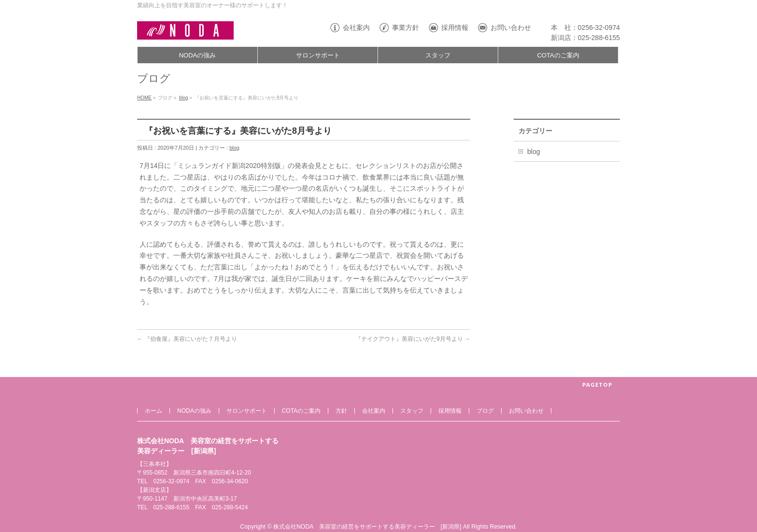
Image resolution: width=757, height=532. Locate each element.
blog (184, 98)
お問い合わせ (511, 28)
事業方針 (406, 28)
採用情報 (455, 28)
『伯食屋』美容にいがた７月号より (187, 339)
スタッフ (412, 411)
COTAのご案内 (301, 411)
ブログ (485, 411)
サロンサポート (247, 411)
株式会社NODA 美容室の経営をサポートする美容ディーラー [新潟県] (367, 527)
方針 (341, 411)
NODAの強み (194, 411)
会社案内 (356, 28)
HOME (144, 98)
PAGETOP (597, 385)
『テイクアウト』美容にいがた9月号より (413, 339)
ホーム (154, 411)
